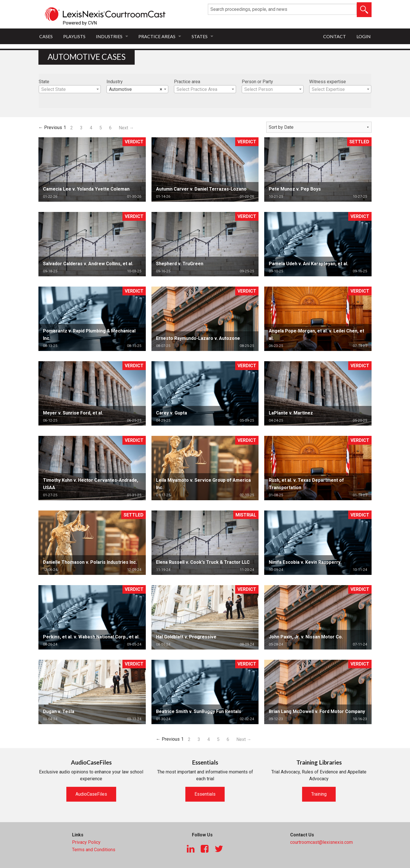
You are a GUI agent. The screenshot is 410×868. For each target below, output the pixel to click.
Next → (126, 128)
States (200, 36)
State (44, 82)
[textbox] (70, 89)
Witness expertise (328, 82)
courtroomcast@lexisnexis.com (321, 842)
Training (319, 794)
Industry (115, 82)
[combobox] (70, 89)
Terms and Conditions (94, 850)
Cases (46, 36)
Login (364, 36)
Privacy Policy (86, 842)
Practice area (187, 82)
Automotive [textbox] (136, 89)
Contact (335, 36)
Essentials (205, 794)
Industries (109, 36)
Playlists (74, 36)
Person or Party (257, 82)
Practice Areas (157, 36)
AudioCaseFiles (91, 794)
